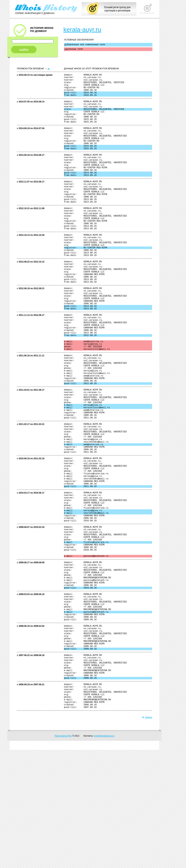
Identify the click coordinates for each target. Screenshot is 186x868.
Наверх (147, 836)
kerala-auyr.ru (82, 29)
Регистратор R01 (63, 854)
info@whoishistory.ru (104, 854)
